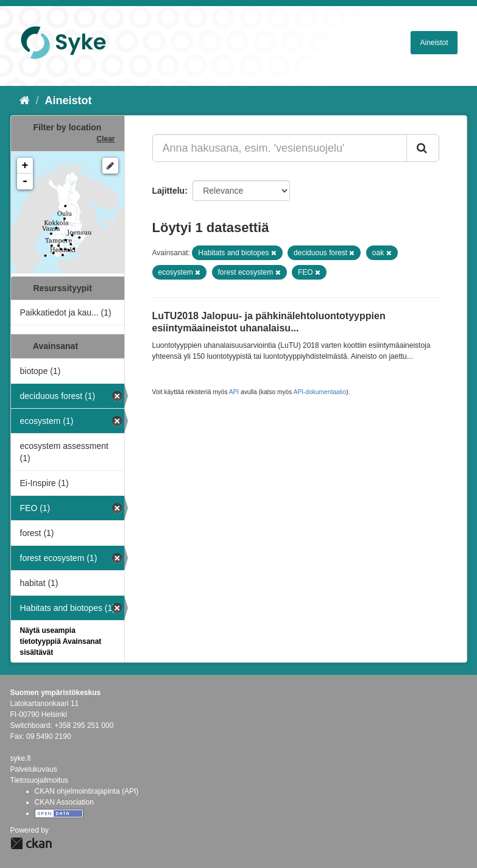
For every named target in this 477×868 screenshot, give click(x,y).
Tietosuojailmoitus (40, 780)
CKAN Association (64, 802)
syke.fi (21, 758)
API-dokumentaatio (320, 392)
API (234, 392)
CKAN (31, 843)
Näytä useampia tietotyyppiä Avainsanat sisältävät (61, 641)
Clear (105, 139)
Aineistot (434, 43)
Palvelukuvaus (34, 769)
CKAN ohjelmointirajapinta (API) (87, 791)
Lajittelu (169, 191)
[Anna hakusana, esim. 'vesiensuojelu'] (280, 148)
